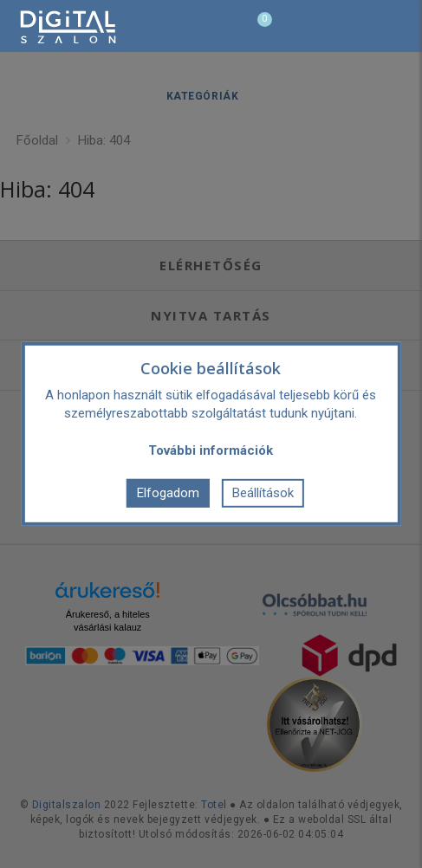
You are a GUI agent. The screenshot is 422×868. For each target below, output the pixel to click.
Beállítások (263, 493)
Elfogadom (168, 493)
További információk (211, 450)
